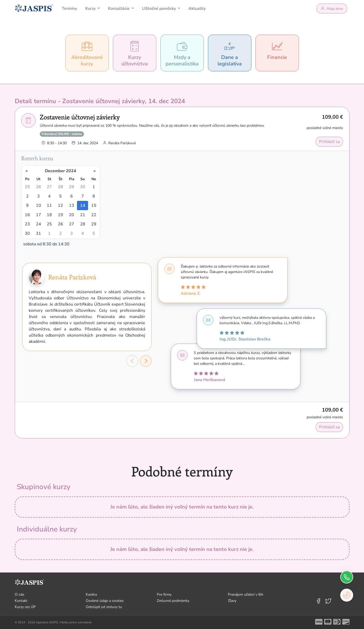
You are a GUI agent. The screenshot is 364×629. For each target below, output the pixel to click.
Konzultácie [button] (119, 9)
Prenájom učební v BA (246, 594)
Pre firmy (164, 594)
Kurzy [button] (91, 9)
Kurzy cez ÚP (25, 607)
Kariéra (91, 594)
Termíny (69, 9)
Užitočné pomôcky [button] (160, 9)
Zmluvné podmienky (173, 601)
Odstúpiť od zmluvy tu (104, 607)
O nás (20, 594)
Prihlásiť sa (329, 142)
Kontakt (21, 601)
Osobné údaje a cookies (105, 601)
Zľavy (232, 601)
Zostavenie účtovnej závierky (80, 117)
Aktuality (197, 9)
